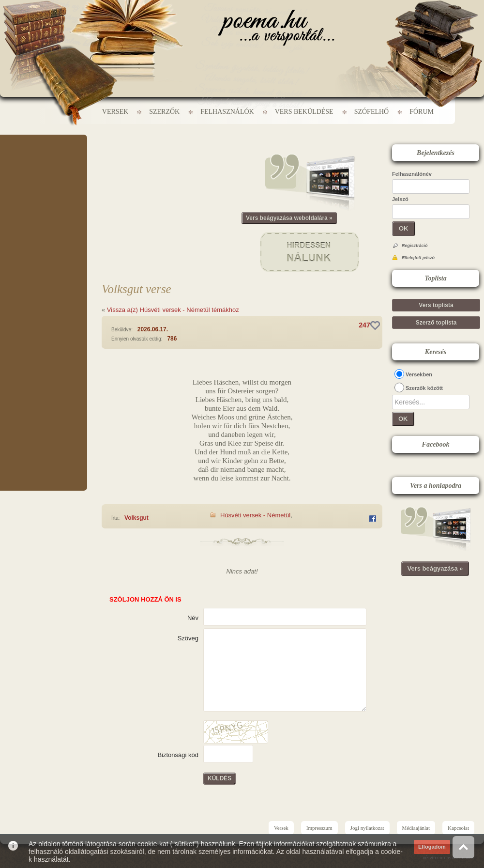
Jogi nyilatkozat (367, 828)
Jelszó (400, 199)
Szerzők (164, 112)
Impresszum (319, 828)
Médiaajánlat (416, 828)
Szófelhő (372, 112)
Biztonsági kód (178, 755)
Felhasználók (227, 112)
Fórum (422, 112)
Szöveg (188, 638)
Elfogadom (432, 847)
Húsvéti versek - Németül (255, 515)
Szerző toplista (436, 323)
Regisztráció (415, 246)
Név (193, 618)
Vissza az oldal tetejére (463, 847)
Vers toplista (436, 305)
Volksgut (136, 518)
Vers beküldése (304, 112)
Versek (115, 112)
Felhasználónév (412, 174)
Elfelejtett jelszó (418, 258)
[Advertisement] (44, 164)
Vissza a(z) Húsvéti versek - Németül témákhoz (173, 310)
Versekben (419, 374)
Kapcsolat (458, 828)
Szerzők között (424, 388)
